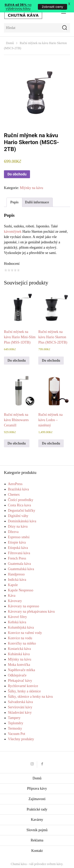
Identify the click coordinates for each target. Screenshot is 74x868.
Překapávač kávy (20, 674)
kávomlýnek (13, 225)
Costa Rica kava (19, 499)
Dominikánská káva (22, 515)
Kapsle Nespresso (21, 584)
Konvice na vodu (20, 632)
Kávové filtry (17, 610)
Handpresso (16, 568)
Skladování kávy (20, 706)
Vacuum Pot (17, 727)
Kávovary (15, 594)
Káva (12, 589)
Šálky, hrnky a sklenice (24, 685)
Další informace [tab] (37, 196)
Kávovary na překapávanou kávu (31, 605)
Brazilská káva (18, 483)
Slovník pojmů (37, 824)
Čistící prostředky (21, 493)
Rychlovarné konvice (23, 679)
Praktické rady (37, 803)
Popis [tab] (14, 196)
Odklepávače (17, 669)
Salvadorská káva (20, 695)
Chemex (14, 488)
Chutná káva (19, 857)
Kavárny (37, 813)
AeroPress (15, 477)
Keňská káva (17, 616)
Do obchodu (17, 168)
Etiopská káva (18, 541)
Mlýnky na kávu (31, 181)
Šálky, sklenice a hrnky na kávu (30, 690)
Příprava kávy (37, 782)
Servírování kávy (20, 701)
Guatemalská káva (21, 562)
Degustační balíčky (22, 504)
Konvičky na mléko (22, 637)
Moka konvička (19, 658)
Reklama (37, 834)
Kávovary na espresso (23, 600)
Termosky (15, 722)
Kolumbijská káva (21, 621)
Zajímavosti (37, 792)
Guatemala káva (19, 557)
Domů (10, 37)
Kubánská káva (19, 648)
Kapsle (13, 578)
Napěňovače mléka (21, 663)
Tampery (14, 711)
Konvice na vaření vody (25, 626)
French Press (17, 552)
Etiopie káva (17, 536)
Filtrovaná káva (19, 547)
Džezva (13, 525)
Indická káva (17, 573)
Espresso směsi (19, 531)
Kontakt (37, 844)
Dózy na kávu (18, 520)
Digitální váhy (18, 509)
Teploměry (16, 717)
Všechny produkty (21, 733)
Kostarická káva (19, 642)
